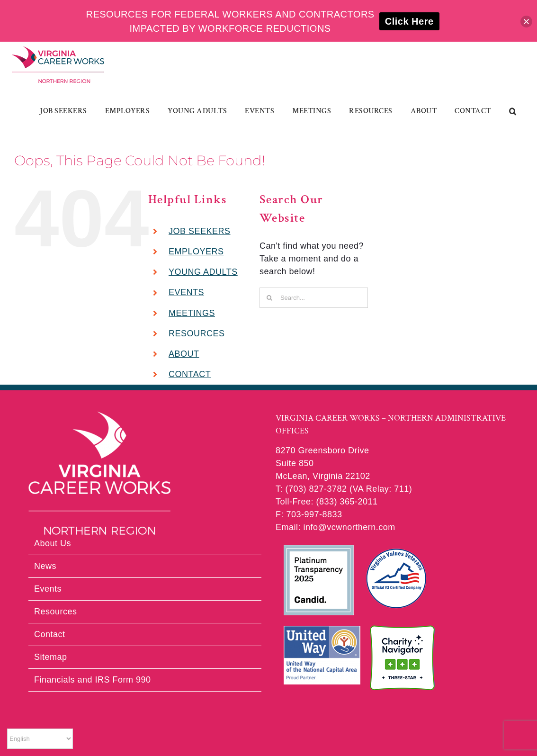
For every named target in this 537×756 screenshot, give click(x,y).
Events (48, 589)
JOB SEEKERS (200, 231)
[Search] (270, 298)
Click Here (409, 21)
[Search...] (314, 298)
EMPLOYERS (196, 252)
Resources (56, 612)
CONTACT (190, 374)
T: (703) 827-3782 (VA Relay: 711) (344, 489)
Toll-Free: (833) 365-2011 (327, 502)
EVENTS (186, 292)
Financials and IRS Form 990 (93, 680)
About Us (53, 543)
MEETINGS (192, 313)
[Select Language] (40, 739)
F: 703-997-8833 (309, 514)
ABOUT (184, 354)
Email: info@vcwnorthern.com (336, 527)
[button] (513, 111)
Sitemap (51, 657)
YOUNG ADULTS (203, 272)
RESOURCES (197, 333)
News (45, 566)
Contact (50, 634)
